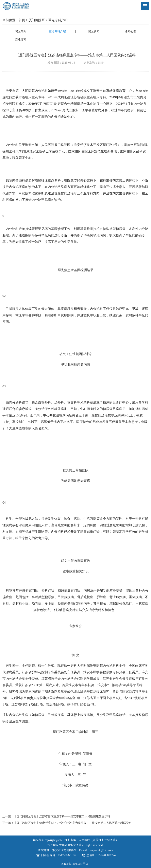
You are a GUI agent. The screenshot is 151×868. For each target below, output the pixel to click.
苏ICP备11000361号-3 (75, 864)
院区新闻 (94, 31)
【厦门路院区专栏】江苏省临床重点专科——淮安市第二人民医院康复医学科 (62, 816)
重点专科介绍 (58, 20)
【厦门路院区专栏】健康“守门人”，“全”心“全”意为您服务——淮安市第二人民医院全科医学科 (73, 823)
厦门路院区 (37, 20)
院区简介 (21, 31)
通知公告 (130, 31)
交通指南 (21, 39)
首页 (22, 20)
